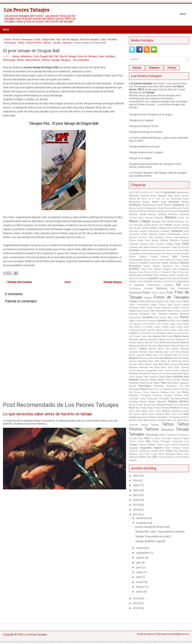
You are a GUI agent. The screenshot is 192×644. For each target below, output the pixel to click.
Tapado (155, 425)
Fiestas (155, 293)
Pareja (153, 380)
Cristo (132, 257)
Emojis (172, 275)
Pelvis (157, 383)
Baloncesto (134, 211)
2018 (157, 193)
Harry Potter (149, 311)
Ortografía (151, 370)
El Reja (173, 272)
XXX (155, 457)
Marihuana (166, 342)
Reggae (152, 402)
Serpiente (160, 414)
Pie (181, 386)
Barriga (160, 211)
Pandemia (144, 373)
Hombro (163, 314)
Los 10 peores (144, 333)
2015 (138, 192)
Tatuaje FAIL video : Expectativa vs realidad (160, 532)
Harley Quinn (136, 311)
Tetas (141, 438)
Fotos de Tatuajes (89, 39)
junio (139, 567)
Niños (167, 364)
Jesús (185, 320)
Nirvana (175, 364)
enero (139, 592)
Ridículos (161, 405)
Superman (134, 425)
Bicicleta (149, 218)
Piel (187, 386)
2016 (145, 192)
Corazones (135, 254)
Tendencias (184, 435)
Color (37, 39)
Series (152, 414)
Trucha (160, 445)
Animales (174, 202)
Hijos (170, 311)
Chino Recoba (152, 240)
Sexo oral (177, 414)
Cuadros (143, 257)
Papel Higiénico (151, 377)
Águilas (162, 196)
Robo (187, 405)
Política (165, 392)
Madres (157, 336)
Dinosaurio (167, 266)
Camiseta (133, 231)
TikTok (132, 441)
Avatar (161, 208)
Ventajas (176, 448)
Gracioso (166, 308)
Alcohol (132, 199)
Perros (132, 386)
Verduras (133, 451)
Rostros (175, 408)
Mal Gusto (167, 336)
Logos (133, 333)
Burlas (138, 228)
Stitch (180, 420)
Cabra (170, 228)
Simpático (163, 417)
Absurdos (134, 196)
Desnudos (155, 263)
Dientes (147, 266)
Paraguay (144, 380)
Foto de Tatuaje (70, 39)
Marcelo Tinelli (152, 343)
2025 (136, 476)
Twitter (174, 445)
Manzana (171, 340)
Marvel (144, 346)
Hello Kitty (161, 311)
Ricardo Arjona (136, 405)
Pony (173, 392)
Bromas (177, 225)
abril (139, 577)
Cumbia (185, 257)
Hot (156, 317)
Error (137, 278)
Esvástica (168, 281)
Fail (58, 39)
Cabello (153, 228)
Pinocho (167, 389)
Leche (172, 327)
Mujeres (134, 358)
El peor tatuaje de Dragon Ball (31, 51)
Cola (178, 244)
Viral (147, 454)
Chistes (164, 240)
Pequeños (184, 383)
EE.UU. (154, 272)
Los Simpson (158, 333)
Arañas (168, 205)
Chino (140, 240)
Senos (144, 414)
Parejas (161, 380)
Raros (178, 398)
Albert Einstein (182, 196)
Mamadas (134, 340)
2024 (136, 480)
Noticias (133, 367)
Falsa (186, 285)
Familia (149, 288)
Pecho (177, 380)
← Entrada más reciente (18, 282)
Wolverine (134, 457)
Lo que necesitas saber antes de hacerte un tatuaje (48, 414)
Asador (132, 208)
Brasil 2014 (158, 225)
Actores (145, 196)
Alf (139, 199)
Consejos (134, 250)
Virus (161, 454)
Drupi (140, 272)
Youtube (162, 457)
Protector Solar (182, 395)
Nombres (184, 364)
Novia (164, 367)
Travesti (142, 445)
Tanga (145, 425)
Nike (161, 364)
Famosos (161, 288)
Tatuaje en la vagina (140, 158)
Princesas (157, 395)
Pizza (146, 392)
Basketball (183, 211)
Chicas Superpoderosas (177, 237)
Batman (133, 214)
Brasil (148, 225)
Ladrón (165, 327)
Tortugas (165, 441)
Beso (141, 218)
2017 (151, 193)
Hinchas (177, 311)
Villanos (133, 454)
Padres (176, 371)
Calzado (185, 228)
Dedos (186, 260)
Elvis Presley (161, 275)
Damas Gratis (151, 260)
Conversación (157, 250)
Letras (151, 330)
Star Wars (144, 420)
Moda (148, 355)
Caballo (145, 228)
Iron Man (171, 321)
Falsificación (135, 288)
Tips (148, 441)
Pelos (142, 383)
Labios (157, 327)
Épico (131, 278)
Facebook (168, 285)
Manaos (143, 340)
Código (169, 244)
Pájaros (185, 370)
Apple (160, 205)
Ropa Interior (154, 408)
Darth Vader (164, 260)
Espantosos (164, 278)
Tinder (141, 441)
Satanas (166, 411)
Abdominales (183, 193)
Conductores (165, 247)
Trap (187, 441)
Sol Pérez (133, 420)
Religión (173, 401)
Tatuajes (67, 43)
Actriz (154, 196)
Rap (172, 399)
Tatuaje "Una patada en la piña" (153, 536)
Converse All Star (174, 250)
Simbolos (153, 417)
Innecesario (141, 321)
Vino (141, 454)
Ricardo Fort (149, 405)
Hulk (176, 317)
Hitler (154, 314)
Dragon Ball (48, 39)
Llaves (173, 330)
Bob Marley (168, 221)
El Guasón (163, 272)
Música (168, 358)
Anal (164, 202)
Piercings (134, 389)
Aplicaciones (149, 205)
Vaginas (158, 448)
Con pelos (143, 247)
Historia (133, 314)
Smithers (185, 417)
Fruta (166, 301)
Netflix (141, 364)
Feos (146, 293)
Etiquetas (154, 68)
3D (162, 193)
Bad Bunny (184, 208)
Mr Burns (184, 355)
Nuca (170, 367)
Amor (155, 202)
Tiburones (177, 438)
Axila (174, 208)
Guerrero (185, 308)
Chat (150, 237)
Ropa (143, 408)
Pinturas (185, 389)
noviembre (142, 523)
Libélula (159, 330)
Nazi (151, 361)
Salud (144, 411)
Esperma (175, 278)
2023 (136, 485)
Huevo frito (166, 317)
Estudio (158, 281)
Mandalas (153, 340)
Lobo (180, 330)
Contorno (145, 250)
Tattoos (47, 43)
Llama (167, 330)
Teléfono (163, 435)
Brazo (169, 225)
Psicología (134, 399)
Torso (156, 441)
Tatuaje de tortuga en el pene (146, 132)
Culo (175, 256)
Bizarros (171, 217)
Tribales (151, 445)
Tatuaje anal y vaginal (141, 120)
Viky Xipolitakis (181, 451)
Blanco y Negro (140, 221)
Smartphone (175, 417)
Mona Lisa (158, 355)
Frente (159, 301)
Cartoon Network (149, 234)
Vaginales (146, 448)
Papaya (139, 377)
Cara (186, 231)
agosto (140, 558)
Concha (154, 247)
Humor (184, 317)
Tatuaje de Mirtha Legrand (150, 541)
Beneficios (173, 214)
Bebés (143, 214)
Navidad (143, 361)
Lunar (144, 336)
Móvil (176, 355)
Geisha (177, 305)
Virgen (154, 454)
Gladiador (134, 308)
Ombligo (185, 367)
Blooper (156, 221)
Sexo (168, 414)
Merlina (152, 349)
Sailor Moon (135, 411)
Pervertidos (172, 386)
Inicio (183, 14)
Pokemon (155, 392)
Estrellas (148, 281)
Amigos (146, 202)
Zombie (178, 457)
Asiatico (141, 208)
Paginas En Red (154, 634)
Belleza (162, 214)
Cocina (160, 244)
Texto (147, 438)
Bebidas (152, 214)
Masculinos (164, 346)
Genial (186, 305)
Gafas (132, 305)
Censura (133, 237)
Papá (168, 374)
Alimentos (135, 202)
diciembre (142, 518)
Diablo (165, 263)
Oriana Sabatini (137, 371)
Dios (177, 266)
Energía (180, 275)
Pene (164, 383)
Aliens (186, 199)
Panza (162, 374)
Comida (133, 247)
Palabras (134, 373)
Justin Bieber (182, 324)
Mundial (159, 358)
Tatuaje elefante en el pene (144, 146)
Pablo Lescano (165, 371)
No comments (81, 60)
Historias (144, 314)
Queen (166, 398)
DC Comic (177, 260)
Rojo (138, 408)
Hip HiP (185, 311)
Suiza (186, 420)
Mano (162, 339)
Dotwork (158, 269)
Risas (170, 405)
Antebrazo (27, 39)
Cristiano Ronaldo (181, 254)
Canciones (153, 231)
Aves (168, 208)
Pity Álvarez (135, 392)
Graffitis (176, 308)
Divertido (134, 269)
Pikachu (151, 389)
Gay (170, 305)
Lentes (179, 327)
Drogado (133, 272)
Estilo (140, 281)
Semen (137, 414)
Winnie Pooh (183, 454)
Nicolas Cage (151, 364)
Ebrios (147, 272)
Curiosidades (136, 260)
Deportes (144, 263)
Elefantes (148, 275)
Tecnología (152, 435)
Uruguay (134, 448)
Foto (170, 293)
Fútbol (186, 301)
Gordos (157, 308)
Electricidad (135, 275)
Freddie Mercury (146, 301)
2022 (136, 490)
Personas (159, 386)
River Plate (179, 405)
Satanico (177, 411)
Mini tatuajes (183, 352)
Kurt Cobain (135, 327)
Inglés (132, 321)
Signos (145, 417)
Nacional (178, 358)
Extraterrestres (154, 285)
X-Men (149, 457)
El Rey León (183, 272)
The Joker (166, 438)
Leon (186, 327)
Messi (161, 349)
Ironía (179, 321)
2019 (136, 505)
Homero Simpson (179, 314)
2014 (132, 192)
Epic (187, 275)
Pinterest (176, 389)
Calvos (177, 228)
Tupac (167, 445)
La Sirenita (147, 327)
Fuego (172, 301)
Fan (173, 288)
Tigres (186, 438)
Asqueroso (151, 208)
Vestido (154, 451)
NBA (157, 361)
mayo (139, 572)
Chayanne (159, 237)
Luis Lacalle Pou (181, 333)
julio (139, 563)
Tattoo (21, 43)
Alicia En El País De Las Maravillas (161, 199)
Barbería (152, 211)
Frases (133, 301)
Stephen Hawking (158, 420)
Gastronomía (143, 305)
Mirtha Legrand (137, 355)
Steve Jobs (172, 420)
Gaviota (162, 305)
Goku (103, 39)
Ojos (177, 367)
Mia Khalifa (172, 349)
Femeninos (135, 293)
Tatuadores (167, 430)
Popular (137, 68)
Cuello (154, 257)
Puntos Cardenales (149, 399)
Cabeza (162, 228)
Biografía (159, 218)
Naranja (133, 361)
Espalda (153, 278)
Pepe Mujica (173, 383)
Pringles (168, 395)
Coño (186, 250)
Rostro (165, 408)
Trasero (133, 444)
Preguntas (134, 395)
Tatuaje (57, 43)
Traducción (177, 441)
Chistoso (174, 240)
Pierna (143, 389)
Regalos (143, 402)
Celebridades (174, 234)
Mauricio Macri (178, 346)
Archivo (172, 68)
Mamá (185, 336)
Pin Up (159, 389)
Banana (143, 211)
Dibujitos (174, 263)
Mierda (159, 352)
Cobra (152, 244)
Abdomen (170, 192)
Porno (186, 392)
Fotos (148, 298)
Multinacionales (146, 358)
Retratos (184, 401)
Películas (134, 383)
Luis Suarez (135, 336)
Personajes (10, 43)
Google (149, 308)
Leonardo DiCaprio (138, 330)
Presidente (146, 395)
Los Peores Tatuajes (27, 10)
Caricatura (134, 234)
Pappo (162, 377)
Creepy (169, 254)
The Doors (155, 438)
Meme (143, 349)
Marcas (141, 343)
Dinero (156, 266)
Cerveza (143, 237)
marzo (140, 582)
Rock (132, 408)
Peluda (149, 383)
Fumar (178, 301)
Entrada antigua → (114, 282)
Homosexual (135, 317)
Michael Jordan (147, 352)
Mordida (168, 355)
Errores (144, 278)
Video (169, 451)
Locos (186, 330)
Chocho (185, 240)
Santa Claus (155, 411)
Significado (135, 417)
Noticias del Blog (149, 367)
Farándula (183, 288)
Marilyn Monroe (181, 342)
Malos (178, 336)
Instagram (152, 321)
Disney (185, 266)
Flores (163, 293)
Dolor (150, 269)
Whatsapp (170, 454)
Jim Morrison (135, 324)
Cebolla (162, 234)
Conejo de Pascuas (180, 247)
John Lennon (163, 324)
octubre (141, 548)
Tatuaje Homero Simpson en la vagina (151, 114)
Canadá (143, 231)
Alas (170, 196)
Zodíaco (170, 457)
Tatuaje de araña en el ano (144, 126)
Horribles (112, 39)
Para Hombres (175, 377)
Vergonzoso (144, 451)
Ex (174, 281)
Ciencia (144, 244)
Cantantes (177, 231)
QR (160, 399)
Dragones (184, 269)
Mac (150, 336)
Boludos (180, 221)
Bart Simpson (171, 211)
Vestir (162, 451)
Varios (167, 448)
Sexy (186, 414)
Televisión (172, 435)
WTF (143, 457)
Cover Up (160, 254)
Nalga (186, 358)
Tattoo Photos (34, 43)
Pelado (185, 380)
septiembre (143, 553)
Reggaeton (162, 402)
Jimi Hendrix (149, 324)
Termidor (133, 438)
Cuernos (164, 257)
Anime (16, 39)
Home (7, 39)
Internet (162, 320)
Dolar (143, 269)
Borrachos (139, 225)
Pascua (169, 380)
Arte (187, 205)
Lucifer (169, 333)
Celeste (186, 234)
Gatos (154, 305)
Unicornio (184, 445)
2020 (136, 500)
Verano (186, 448)
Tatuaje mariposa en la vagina (146, 152)
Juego (172, 324)
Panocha (155, 374)
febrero (140, 587)
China (132, 240)
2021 (136, 495)
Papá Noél (177, 373)
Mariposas (135, 346)
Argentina (178, 205)
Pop (179, 392)
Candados (165, 231)
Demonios (134, 263)
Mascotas (153, 346)
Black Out (184, 218)
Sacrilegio (184, 408)
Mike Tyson (169, 352)
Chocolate (133, 244)
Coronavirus (148, 254)
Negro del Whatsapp (171, 361)
